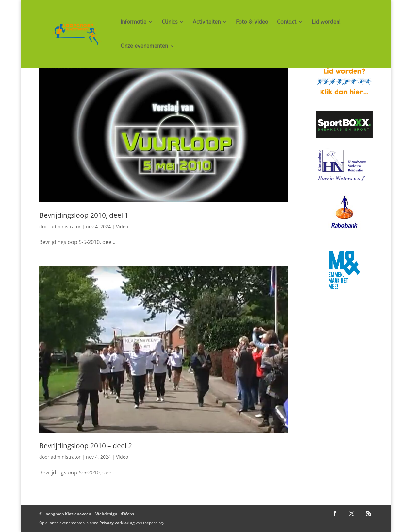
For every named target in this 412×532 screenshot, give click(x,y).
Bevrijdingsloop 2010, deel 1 (84, 215)
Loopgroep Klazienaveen (67, 514)
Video (122, 226)
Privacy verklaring (117, 523)
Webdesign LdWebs (115, 514)
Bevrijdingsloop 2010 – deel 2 (86, 446)
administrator (66, 226)
